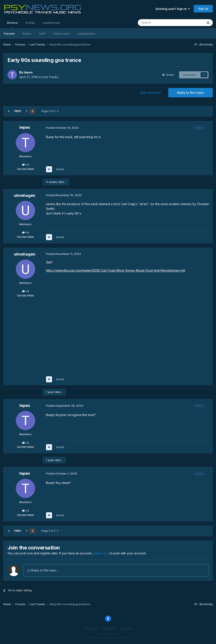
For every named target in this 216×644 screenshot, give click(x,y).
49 (26, 232)
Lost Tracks (50, 77)
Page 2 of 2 (50, 111)
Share (168, 75)
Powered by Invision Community (108, 638)
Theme (90, 629)
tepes (28, 72)
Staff (42, 34)
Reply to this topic (191, 93)
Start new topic (151, 93)
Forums (9, 34)
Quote (60, 169)
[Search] (160, 23)
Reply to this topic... (43, 570)
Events (27, 34)
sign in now (101, 553)
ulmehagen (25, 195)
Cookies (126, 629)
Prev (18, 111)
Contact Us (109, 629)
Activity (30, 23)
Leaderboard (86, 34)
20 (26, 165)
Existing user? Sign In (173, 9)
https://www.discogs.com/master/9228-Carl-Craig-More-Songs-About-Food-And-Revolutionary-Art (116, 270)
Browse (12, 25)
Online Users (61, 34)
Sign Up (203, 9)
